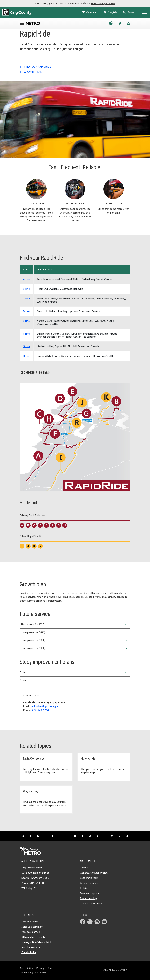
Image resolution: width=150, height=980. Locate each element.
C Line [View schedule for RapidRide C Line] (26, 299)
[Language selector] (111, 12)
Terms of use (55, 968)
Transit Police (29, 952)
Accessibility (26, 968)
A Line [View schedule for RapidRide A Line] (26, 279)
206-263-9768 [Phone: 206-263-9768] (40, 710)
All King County (115, 970)
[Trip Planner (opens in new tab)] (120, 24)
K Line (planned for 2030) (74, 640)
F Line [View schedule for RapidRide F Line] (26, 334)
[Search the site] (130, 12)
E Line (74, 681)
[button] (146, 4)
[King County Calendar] (90, 12)
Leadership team (89, 878)
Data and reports (89, 893)
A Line (74, 673)
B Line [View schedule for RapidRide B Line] (26, 289)
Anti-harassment (31, 947)
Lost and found (30, 922)
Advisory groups (89, 883)
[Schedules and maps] (111, 24)
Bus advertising (88, 898)
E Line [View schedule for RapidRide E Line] (26, 321)
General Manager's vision (94, 873)
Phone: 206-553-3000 (34, 883)
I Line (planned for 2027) (74, 625)
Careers (84, 868)
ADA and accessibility (33, 937)
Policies (84, 888)
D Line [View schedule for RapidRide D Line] (27, 311)
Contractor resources (92, 903)
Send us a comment (32, 927)
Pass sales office (31, 932)
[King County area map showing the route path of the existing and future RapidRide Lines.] (75, 439)
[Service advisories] (128, 24)
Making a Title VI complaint (36, 942)
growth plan (33, 72)
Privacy (40, 968)
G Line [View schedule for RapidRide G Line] (26, 346)
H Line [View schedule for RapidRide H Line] (26, 356)
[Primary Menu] (145, 12)
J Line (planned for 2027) (74, 633)
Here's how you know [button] (103, 3)
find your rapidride (37, 67)
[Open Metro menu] (23, 24)
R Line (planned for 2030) (74, 648)
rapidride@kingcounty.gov (45, 706)
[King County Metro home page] (32, 851)
